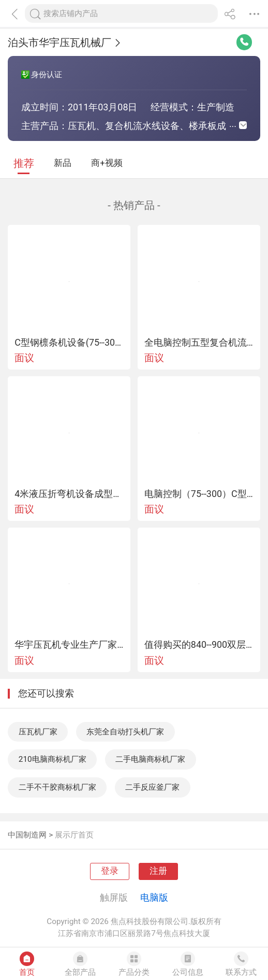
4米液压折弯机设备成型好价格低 (69, 494)
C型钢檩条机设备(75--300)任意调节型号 (69, 343)
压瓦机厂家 (38, 732)
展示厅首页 (74, 835)
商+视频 (107, 163)
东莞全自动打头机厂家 (125, 732)
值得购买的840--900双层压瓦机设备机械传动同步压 (199, 645)
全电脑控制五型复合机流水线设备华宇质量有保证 (199, 343)
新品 (63, 163)
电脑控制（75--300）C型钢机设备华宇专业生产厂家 (199, 494)
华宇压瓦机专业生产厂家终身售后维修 (69, 645)
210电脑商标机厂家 (53, 759)
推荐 (24, 163)
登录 (110, 871)
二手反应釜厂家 (152, 787)
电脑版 (154, 897)
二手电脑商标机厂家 (150, 759)
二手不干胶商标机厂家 (57, 787)
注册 (158, 871)
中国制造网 (27, 835)
